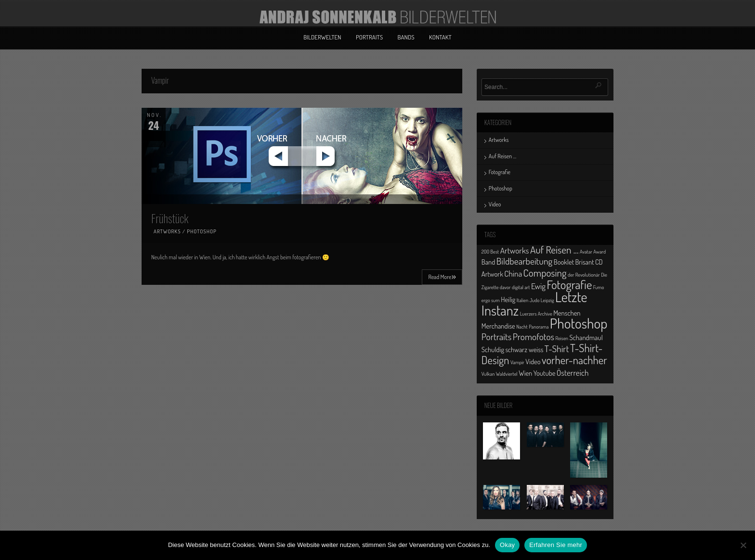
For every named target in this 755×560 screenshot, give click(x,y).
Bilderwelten (322, 37)
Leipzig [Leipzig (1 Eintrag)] (547, 300)
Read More (442, 276)
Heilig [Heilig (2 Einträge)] (508, 299)
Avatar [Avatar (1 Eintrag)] (586, 252)
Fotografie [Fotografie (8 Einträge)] (569, 284)
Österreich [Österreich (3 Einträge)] (573, 372)
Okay (507, 545)
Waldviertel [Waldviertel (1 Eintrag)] (507, 374)
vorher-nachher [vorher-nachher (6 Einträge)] (574, 360)
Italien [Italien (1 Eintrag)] (522, 300)
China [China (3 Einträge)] (513, 273)
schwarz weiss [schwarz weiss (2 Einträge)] (524, 349)
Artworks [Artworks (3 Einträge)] (515, 250)
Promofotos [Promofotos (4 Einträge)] (534, 337)
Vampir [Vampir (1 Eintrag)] (517, 362)
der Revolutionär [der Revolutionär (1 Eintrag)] (584, 275)
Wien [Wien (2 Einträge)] (525, 373)
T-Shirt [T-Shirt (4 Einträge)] (557, 349)
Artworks (167, 231)
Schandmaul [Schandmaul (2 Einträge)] (586, 337)
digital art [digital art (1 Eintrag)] (521, 287)
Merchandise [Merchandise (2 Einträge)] (498, 326)
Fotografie (500, 172)
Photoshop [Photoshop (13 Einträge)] (579, 323)
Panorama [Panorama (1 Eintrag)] (539, 327)
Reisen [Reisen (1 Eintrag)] (562, 338)
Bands (406, 37)
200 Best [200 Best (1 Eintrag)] (490, 252)
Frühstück (170, 218)
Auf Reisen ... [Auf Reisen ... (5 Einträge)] (554, 249)
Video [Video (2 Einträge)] (533, 361)
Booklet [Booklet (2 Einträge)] (564, 262)
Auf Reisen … (502, 156)
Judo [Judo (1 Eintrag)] (535, 300)
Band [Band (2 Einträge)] (488, 262)
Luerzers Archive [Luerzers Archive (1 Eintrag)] (536, 314)
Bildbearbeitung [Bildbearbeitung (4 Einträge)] (525, 261)
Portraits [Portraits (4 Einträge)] (496, 337)
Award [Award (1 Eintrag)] (599, 252)
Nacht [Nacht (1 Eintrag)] (522, 327)
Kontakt (440, 37)
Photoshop (202, 231)
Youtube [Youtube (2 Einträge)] (545, 373)
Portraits (369, 37)
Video (495, 204)
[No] (743, 545)
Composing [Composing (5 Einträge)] (545, 273)
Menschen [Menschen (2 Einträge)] (567, 313)
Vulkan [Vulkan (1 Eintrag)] (488, 374)
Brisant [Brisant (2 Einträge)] (584, 262)
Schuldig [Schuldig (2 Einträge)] (493, 349)
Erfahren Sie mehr (556, 545)
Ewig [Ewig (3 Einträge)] (538, 286)
